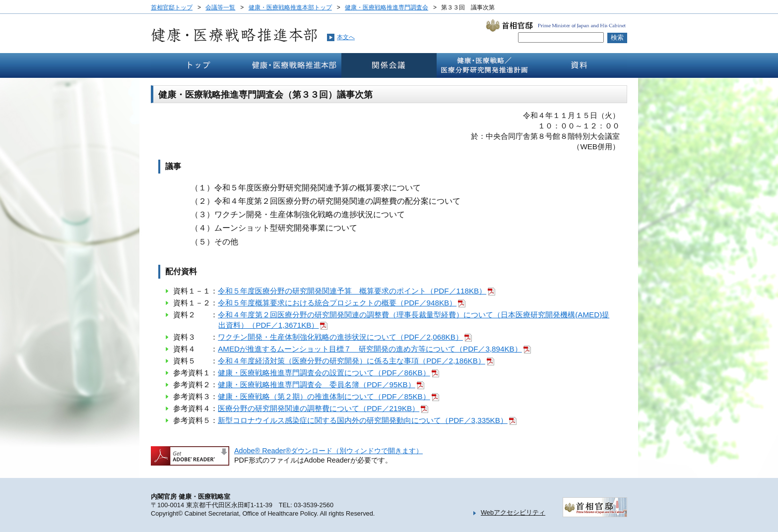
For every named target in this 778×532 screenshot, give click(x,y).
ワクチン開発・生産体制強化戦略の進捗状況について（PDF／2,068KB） (340, 337)
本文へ (346, 37)
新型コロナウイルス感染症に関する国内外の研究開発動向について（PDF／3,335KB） (363, 420)
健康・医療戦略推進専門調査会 (387, 7)
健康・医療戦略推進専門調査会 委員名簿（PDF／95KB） (317, 384)
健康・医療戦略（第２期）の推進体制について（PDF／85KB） (324, 396)
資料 (580, 65)
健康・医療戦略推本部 (294, 65)
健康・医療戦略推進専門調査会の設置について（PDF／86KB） (324, 373)
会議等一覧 (220, 7)
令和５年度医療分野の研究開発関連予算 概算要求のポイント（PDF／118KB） (352, 291)
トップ (198, 65)
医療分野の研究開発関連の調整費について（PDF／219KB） (319, 408)
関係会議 (389, 65)
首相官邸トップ (172, 7)
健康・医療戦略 (484, 65)
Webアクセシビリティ (513, 512)
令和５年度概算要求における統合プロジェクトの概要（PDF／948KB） (337, 303)
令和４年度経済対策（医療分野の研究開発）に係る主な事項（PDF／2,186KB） (352, 361)
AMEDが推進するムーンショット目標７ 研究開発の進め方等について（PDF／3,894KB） (370, 349)
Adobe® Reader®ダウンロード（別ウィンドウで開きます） (328, 451)
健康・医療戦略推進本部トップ (290, 7)
